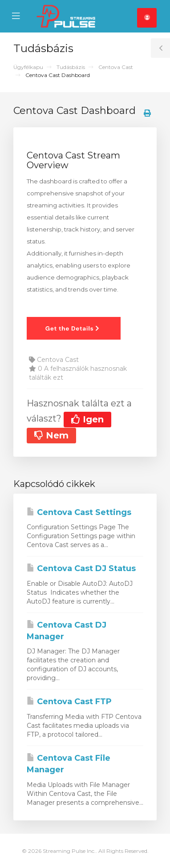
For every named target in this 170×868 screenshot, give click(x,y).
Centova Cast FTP (69, 702)
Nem (51, 435)
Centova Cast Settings (79, 512)
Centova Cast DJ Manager (67, 631)
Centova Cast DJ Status (81, 568)
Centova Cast (116, 67)
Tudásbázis (71, 67)
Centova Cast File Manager (69, 764)
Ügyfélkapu (28, 67)
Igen (87, 419)
